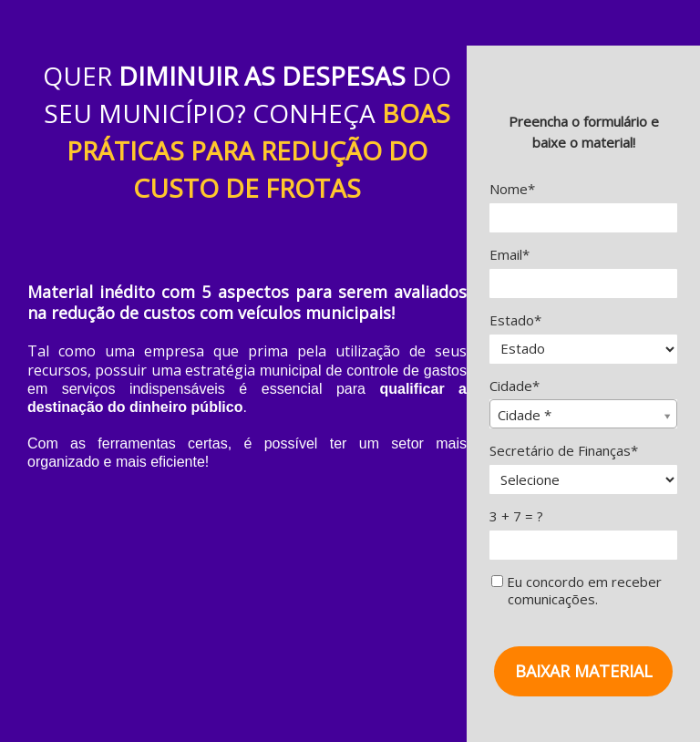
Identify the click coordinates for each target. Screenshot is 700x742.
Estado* (515, 320)
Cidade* (515, 386)
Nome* (512, 189)
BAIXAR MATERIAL (584, 671)
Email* (510, 255)
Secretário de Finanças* (564, 451)
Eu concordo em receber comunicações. (576, 591)
